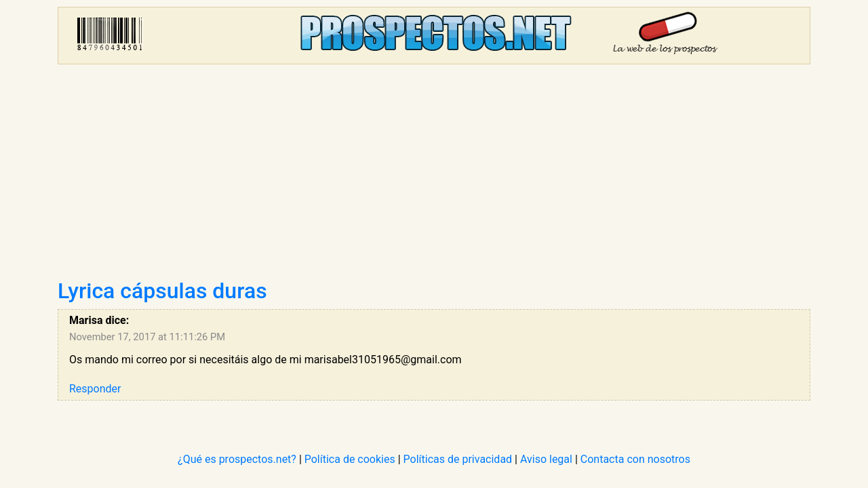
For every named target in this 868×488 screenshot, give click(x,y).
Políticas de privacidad (458, 459)
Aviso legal (546, 459)
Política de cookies (350, 459)
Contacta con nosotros (635, 459)
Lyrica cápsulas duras (162, 291)
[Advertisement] (434, 176)
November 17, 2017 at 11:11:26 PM (147, 337)
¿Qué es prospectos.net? (237, 459)
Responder (95, 389)
